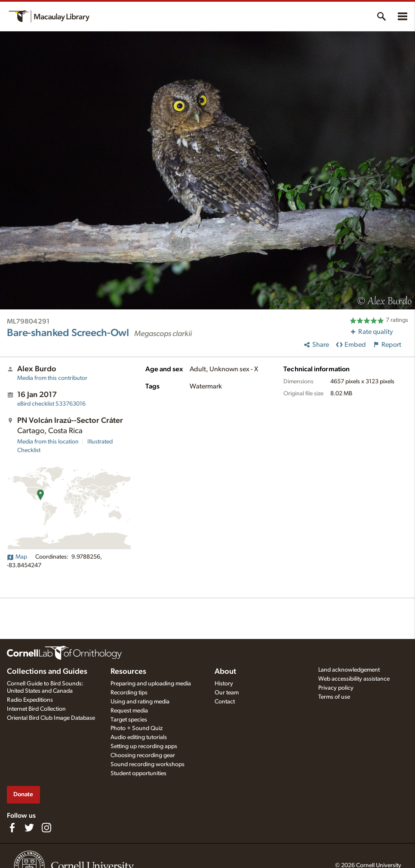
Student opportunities (138, 773)
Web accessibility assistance (354, 679)
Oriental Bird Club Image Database (51, 718)
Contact (225, 702)
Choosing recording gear (143, 755)
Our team (227, 693)
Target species (129, 720)
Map (17, 557)
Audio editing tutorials (139, 737)
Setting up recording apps (144, 746)
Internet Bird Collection (36, 709)
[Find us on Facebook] (12, 828)
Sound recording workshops (148, 764)
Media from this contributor (52, 378)
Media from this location (48, 442)
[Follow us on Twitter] (29, 828)
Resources (128, 672)
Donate (23, 794)
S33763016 (51, 404)
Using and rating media (140, 702)
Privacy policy (336, 688)
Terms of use (334, 697)
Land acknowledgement (349, 670)
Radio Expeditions (30, 700)
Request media (129, 711)
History (224, 684)
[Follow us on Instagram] (46, 828)
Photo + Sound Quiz (137, 728)
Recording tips (129, 693)
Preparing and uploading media (151, 684)
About (225, 672)
